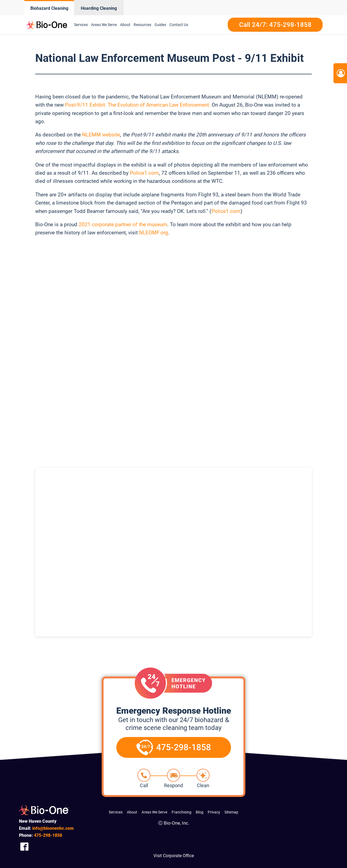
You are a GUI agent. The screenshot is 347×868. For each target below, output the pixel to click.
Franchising (181, 812)
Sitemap (231, 812)
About (132, 812)
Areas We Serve (154, 812)
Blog (200, 812)
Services (116, 812)
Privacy (214, 812)
